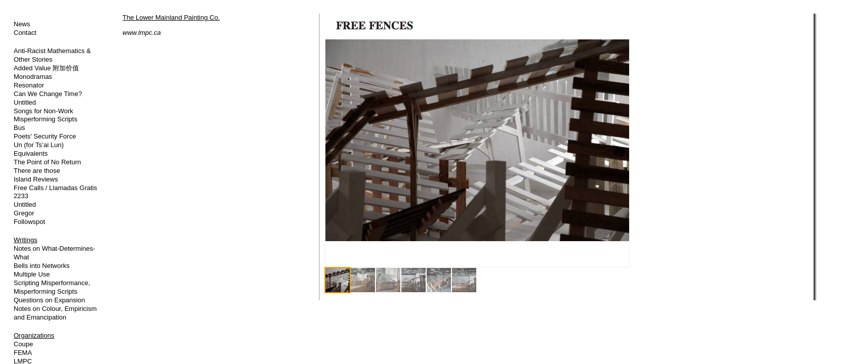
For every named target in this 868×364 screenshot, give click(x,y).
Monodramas (33, 77)
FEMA (23, 353)
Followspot (29, 222)
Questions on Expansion (49, 300)
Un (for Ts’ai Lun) (39, 145)
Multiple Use (32, 274)
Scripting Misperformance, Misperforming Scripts (52, 287)
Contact (25, 33)
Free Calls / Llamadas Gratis (55, 188)
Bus (19, 128)
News (22, 24)
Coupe (23, 344)
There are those (37, 171)
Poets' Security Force (45, 136)
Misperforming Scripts (46, 119)
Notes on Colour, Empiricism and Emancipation (55, 313)
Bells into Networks (42, 266)
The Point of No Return (47, 162)
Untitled (25, 102)
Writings (26, 240)
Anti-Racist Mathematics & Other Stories (52, 55)
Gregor (24, 213)
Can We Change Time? (48, 94)
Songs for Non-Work (44, 111)
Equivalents (31, 153)
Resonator (29, 85)
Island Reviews (36, 179)
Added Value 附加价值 (46, 68)
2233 (21, 196)
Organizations (34, 335)
